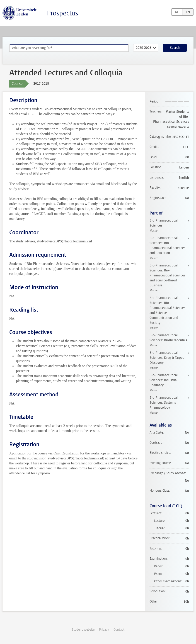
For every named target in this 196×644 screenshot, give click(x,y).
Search (175, 48)
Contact (119, 630)
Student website (83, 630)
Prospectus (63, 13)
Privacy (104, 630)
